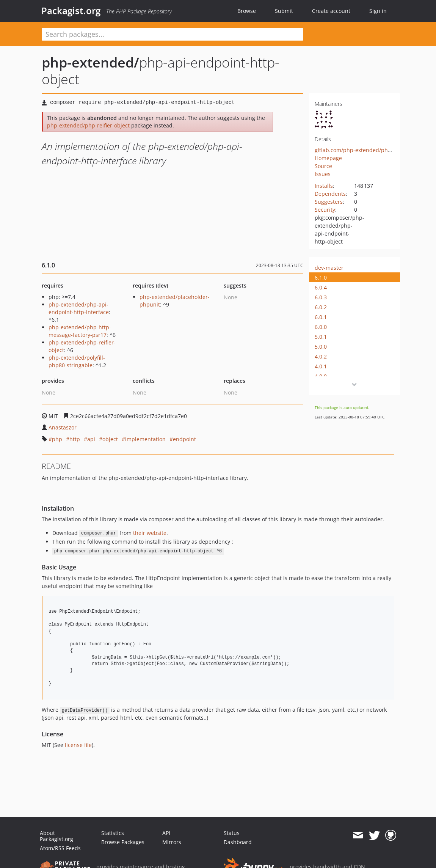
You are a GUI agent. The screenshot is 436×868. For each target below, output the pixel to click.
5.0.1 (321, 337)
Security (325, 210)
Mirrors (172, 842)
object (110, 439)
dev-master (329, 268)
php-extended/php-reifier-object (88, 125)
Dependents (330, 194)
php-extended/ (90, 62)
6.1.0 (321, 278)
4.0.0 (321, 376)
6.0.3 (321, 297)
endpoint (184, 439)
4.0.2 (321, 356)
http (75, 439)
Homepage (328, 158)
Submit (284, 11)
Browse (247, 11)
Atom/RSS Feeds (60, 848)
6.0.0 (321, 327)
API (166, 833)
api (91, 439)
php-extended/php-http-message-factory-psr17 (80, 331)
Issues (323, 174)
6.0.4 (321, 287)
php (57, 439)
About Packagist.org (56, 836)
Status (232, 833)
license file (78, 745)
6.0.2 (321, 307)
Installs (324, 186)
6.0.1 (321, 317)
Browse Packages (123, 842)
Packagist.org (71, 11)
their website (150, 533)
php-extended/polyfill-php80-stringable (77, 361)
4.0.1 (321, 366)
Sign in (378, 11)
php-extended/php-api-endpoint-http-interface (79, 308)
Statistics (113, 833)
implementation (145, 439)
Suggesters (329, 202)
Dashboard (238, 842)
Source (323, 166)
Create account (331, 11)
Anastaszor (63, 427)
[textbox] (173, 34)
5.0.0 (321, 347)
